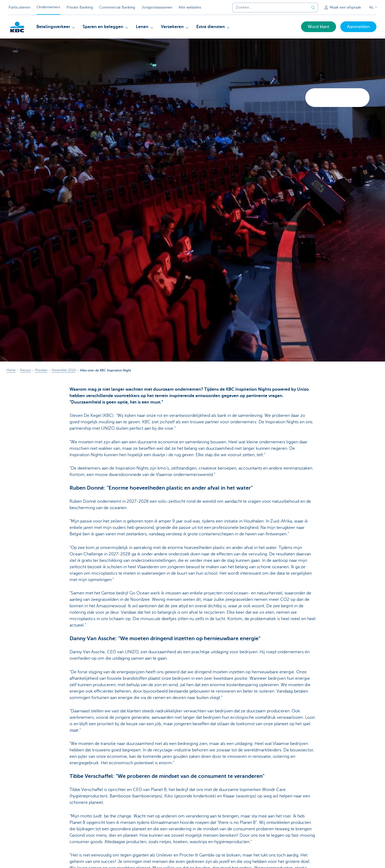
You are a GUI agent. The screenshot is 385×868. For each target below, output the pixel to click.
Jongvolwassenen (157, 7)
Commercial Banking (117, 7)
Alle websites (190, 7)
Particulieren (19, 7)
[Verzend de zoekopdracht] (313, 7)
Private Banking (80, 7)
